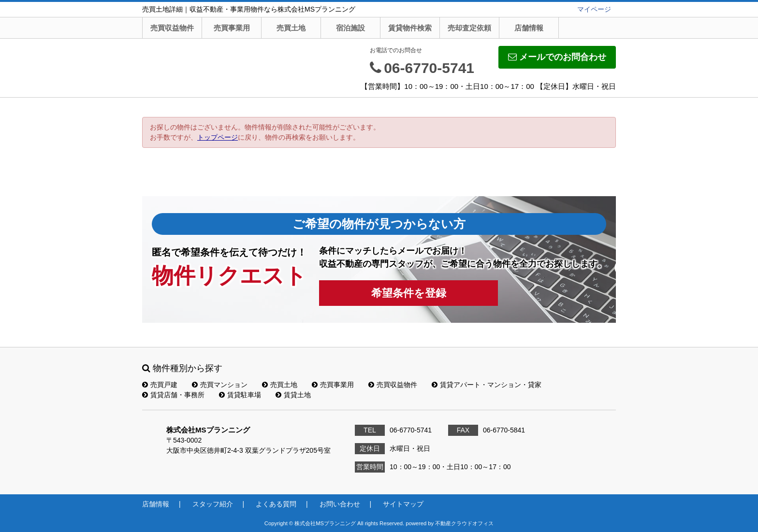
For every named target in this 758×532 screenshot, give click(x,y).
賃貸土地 (293, 395)
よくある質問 (276, 504)
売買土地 (291, 28)
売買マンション (220, 385)
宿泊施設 (350, 28)
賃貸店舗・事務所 (173, 395)
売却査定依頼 (469, 28)
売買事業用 (232, 28)
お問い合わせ (340, 504)
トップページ (218, 137)
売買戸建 (160, 385)
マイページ (594, 9)
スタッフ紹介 (213, 504)
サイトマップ (403, 504)
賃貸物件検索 (410, 28)
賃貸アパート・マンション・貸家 (487, 385)
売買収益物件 (172, 28)
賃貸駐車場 (240, 395)
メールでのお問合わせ (557, 57)
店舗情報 (529, 28)
